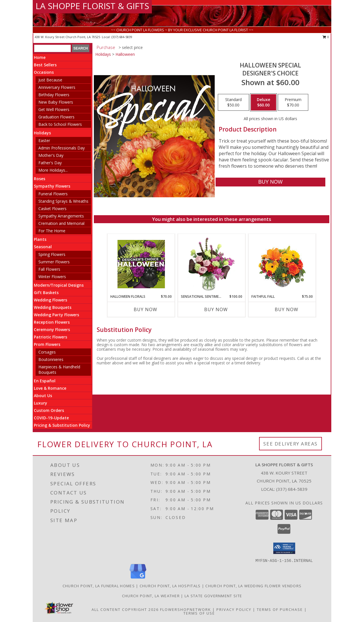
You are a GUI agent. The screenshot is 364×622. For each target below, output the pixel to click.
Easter (44, 140)
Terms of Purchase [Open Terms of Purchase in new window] (280, 609)
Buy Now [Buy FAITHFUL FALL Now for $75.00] (287, 309)
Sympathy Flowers (52, 186)
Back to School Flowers (60, 124)
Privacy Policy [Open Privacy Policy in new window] (234, 609)
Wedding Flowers (50, 300)
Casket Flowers (52, 209)
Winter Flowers (52, 277)
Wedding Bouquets (53, 307)
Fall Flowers (49, 269)
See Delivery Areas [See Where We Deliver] (290, 444)
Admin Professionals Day (62, 148)
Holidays (42, 133)
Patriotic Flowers (50, 337)
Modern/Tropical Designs (59, 285)
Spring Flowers (52, 254)
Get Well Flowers (54, 109)
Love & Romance (50, 388)
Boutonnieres (51, 359)
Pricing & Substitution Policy (62, 425)
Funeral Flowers (53, 194)
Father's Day (50, 163)
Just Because (50, 80)
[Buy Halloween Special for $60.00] (270, 182)
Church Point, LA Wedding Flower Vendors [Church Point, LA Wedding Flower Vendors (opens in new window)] (253, 586)
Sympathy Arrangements (61, 216)
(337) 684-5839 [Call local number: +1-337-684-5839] (122, 37)
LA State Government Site (213, 596)
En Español (45, 381)
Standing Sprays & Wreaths (63, 201)
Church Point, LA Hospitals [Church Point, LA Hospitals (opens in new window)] (170, 586)
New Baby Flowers (56, 102)
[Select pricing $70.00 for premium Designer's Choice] (293, 102)
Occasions (44, 72)
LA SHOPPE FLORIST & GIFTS (92, 6)
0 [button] (326, 37)
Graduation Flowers (56, 117)
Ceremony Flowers (52, 330)
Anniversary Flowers (57, 87)
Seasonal (43, 247)
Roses (40, 179)
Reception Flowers (52, 322)
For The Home (52, 231)
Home (40, 57)
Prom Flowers (47, 344)
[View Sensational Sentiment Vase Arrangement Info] (212, 264)
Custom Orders (49, 410)
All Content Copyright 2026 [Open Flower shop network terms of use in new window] (125, 609)
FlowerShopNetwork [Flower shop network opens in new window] (186, 609)
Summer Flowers (54, 262)
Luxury (41, 403)
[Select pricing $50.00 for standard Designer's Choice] (233, 102)
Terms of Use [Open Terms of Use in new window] (199, 613)
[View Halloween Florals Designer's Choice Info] (141, 264)
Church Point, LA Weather (151, 596)
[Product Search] (52, 48)
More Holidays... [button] (53, 170)
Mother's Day (51, 155)
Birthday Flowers (54, 95)
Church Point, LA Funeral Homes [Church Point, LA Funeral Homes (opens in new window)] (99, 586)
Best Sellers (45, 65)
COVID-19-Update (51, 418)
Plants (40, 239)
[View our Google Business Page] (138, 579)
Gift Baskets (46, 292)
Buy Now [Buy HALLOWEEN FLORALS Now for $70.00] (145, 309)
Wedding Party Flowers (56, 315)
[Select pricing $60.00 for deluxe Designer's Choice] (263, 102)
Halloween (125, 54)
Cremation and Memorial (61, 223)
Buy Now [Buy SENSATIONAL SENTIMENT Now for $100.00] (216, 309)
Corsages (47, 352)
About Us (43, 396)
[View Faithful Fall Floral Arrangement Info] (282, 264)
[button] (284, 548)
